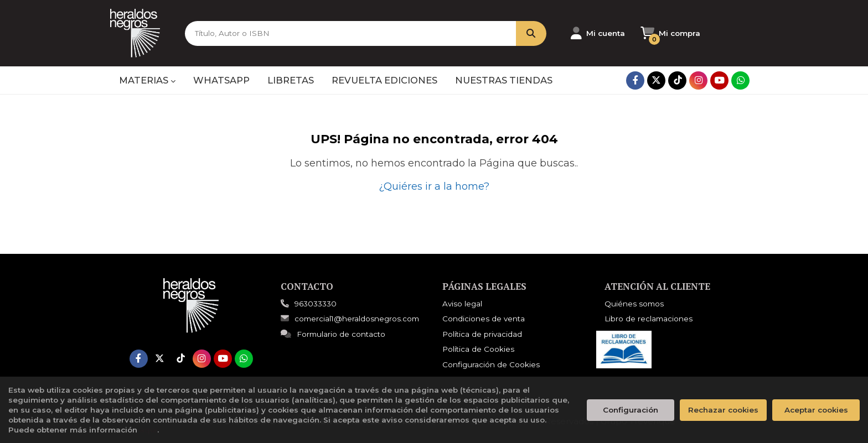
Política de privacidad (482, 334)
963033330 (316, 304)
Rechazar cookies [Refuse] (723, 410)
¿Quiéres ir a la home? (434, 186)
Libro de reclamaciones (649, 319)
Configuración (631, 410)
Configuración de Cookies (491, 364)
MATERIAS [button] (147, 80)
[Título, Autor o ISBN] (350, 33)
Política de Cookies (478, 349)
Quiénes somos (634, 304)
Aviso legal (462, 304)
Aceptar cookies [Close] (816, 410)
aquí (148, 430)
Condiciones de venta (484, 319)
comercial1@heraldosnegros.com (350, 319)
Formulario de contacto (333, 334)
